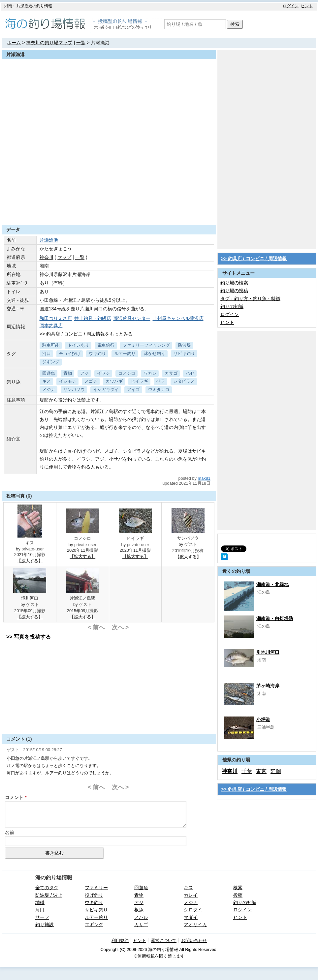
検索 (235, 24)
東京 (261, 771)
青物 (68, 373)
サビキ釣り (184, 353)
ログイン (291, 6)
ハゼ (190, 373)
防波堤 (185, 345)
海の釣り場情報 (54, 877)
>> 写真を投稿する (29, 637)
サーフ (42, 917)
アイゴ (133, 389)
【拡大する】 (30, 561)
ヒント (307, 6)
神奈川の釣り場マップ (49, 43)
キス (47, 381)
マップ (64, 257)
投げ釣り (94, 895)
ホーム (14, 43)
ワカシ (150, 373)
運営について (164, 941)
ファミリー (96, 888)
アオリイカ (195, 925)
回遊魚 (49, 373)
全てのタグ (47, 888)
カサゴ (171, 373)
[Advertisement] (109, 209)
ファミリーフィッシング (146, 345)
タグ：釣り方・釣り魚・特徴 (250, 298)
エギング (94, 925)
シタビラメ (184, 381)
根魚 (139, 910)
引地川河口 (268, 652)
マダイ (191, 917)
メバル (141, 917)
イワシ (103, 373)
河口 (47, 353)
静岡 (276, 771)
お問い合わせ (194, 941)
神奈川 (47, 257)
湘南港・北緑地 (272, 584)
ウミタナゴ (159, 389)
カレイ (191, 895)
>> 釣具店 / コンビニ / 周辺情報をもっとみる (86, 334)
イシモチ (68, 381)
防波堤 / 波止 (49, 895)
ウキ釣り (97, 353)
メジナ (49, 389)
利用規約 (120, 941)
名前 (10, 832)
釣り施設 (45, 925)
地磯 (40, 902)
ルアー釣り (125, 353)
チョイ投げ (70, 353)
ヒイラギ (140, 381)
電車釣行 (106, 345)
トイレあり (78, 345)
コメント (14, 797)
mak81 (204, 478)
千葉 (247, 771)
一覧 (81, 43)
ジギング (51, 362)
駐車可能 (51, 345)
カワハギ (114, 381)
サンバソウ (74, 389)
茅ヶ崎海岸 (268, 686)
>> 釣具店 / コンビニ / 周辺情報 (254, 259)
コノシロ (127, 373)
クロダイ (193, 910)
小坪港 (263, 719)
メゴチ (91, 381)
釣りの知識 (232, 306)
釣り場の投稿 (234, 291)
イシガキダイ (106, 389)
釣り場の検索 (234, 283)
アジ (84, 373)
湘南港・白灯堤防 (275, 618)
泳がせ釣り (155, 353)
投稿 (238, 895)
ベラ (161, 381)
